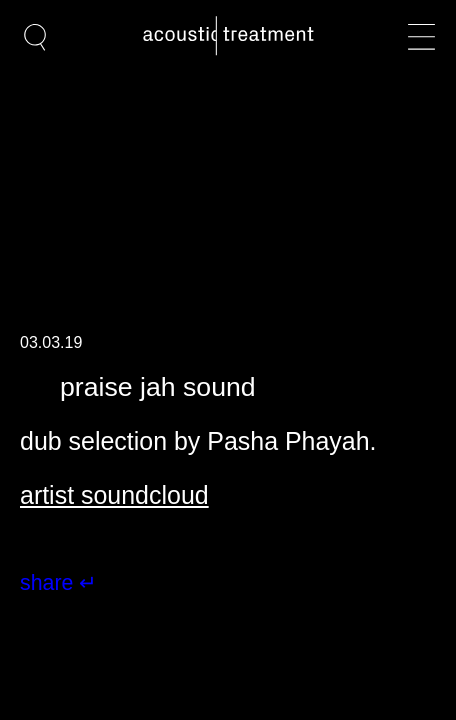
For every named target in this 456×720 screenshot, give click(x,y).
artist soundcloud (114, 495)
